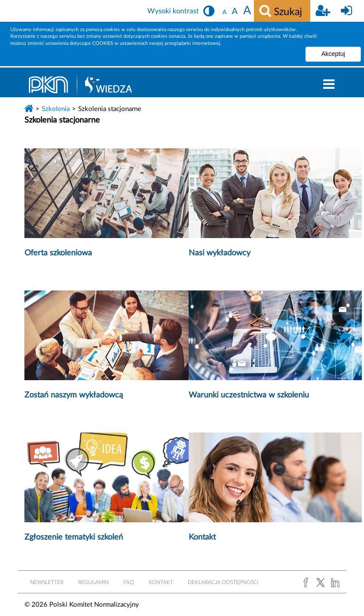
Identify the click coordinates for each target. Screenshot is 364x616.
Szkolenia (56, 109)
